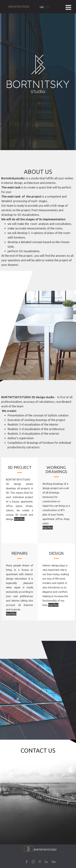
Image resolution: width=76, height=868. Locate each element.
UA (42, 7)
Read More (48, 528)
